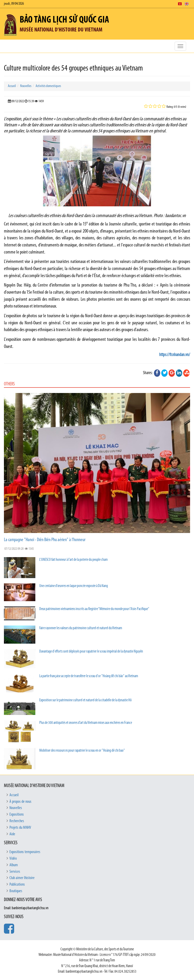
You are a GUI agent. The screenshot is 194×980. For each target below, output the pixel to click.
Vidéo (13, 859)
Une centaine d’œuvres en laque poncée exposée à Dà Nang (74, 586)
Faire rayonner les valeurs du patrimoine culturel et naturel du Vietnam (81, 628)
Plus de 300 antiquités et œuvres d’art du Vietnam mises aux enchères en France (86, 723)
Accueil (12, 86)
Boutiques (16, 891)
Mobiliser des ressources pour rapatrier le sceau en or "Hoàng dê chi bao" (82, 751)
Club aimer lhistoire (22, 878)
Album (14, 865)
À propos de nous (20, 802)
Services (15, 872)
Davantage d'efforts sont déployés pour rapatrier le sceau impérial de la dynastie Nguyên (91, 652)
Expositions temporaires (25, 852)
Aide (12, 834)
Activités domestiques (48, 86)
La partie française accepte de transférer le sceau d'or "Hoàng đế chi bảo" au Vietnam (89, 676)
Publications (17, 885)
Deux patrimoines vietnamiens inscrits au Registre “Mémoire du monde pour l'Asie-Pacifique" (94, 609)
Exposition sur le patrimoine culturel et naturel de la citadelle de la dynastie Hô (85, 700)
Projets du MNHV (20, 828)
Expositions (17, 815)
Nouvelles (26, 86)
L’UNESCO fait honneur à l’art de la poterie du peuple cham (73, 560)
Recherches (17, 821)
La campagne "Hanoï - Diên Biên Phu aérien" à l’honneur (45, 540)
